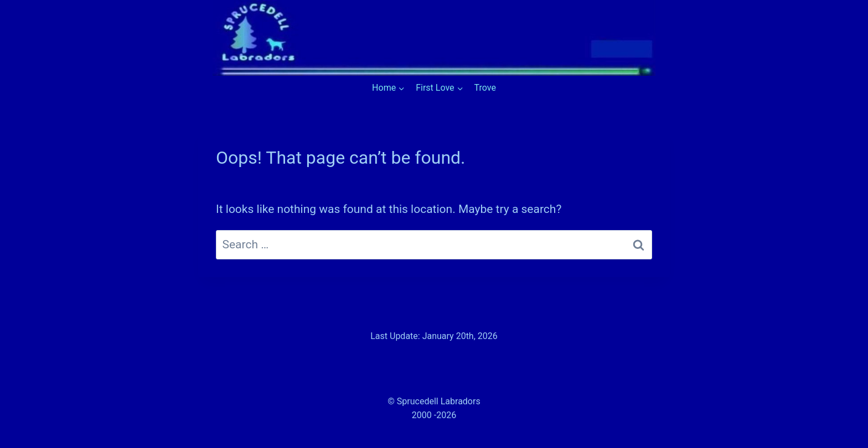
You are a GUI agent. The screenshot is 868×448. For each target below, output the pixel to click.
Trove (485, 88)
